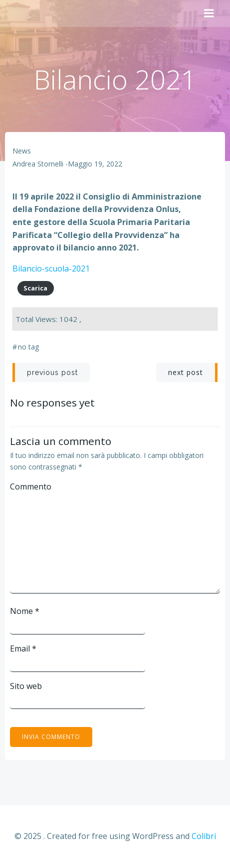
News (22, 151)
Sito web (26, 686)
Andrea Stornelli (38, 164)
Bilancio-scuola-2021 (51, 268)
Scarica (35, 288)
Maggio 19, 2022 (95, 164)
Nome (25, 611)
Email (23, 648)
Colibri (204, 836)
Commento (31, 486)
